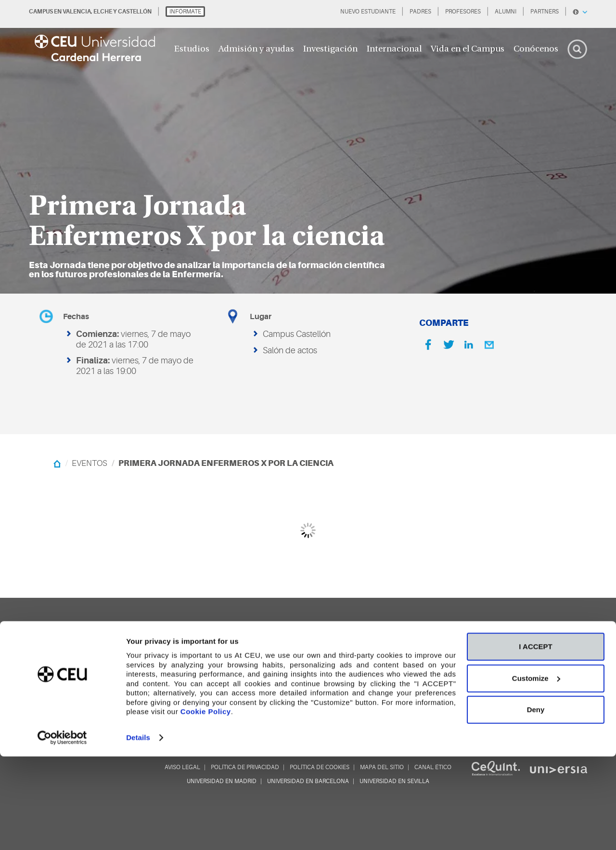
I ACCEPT (535, 740)
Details (138, 831)
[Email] (489, 345)
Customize (536, 772)
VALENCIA (77, 12)
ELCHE (103, 12)
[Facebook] (428, 345)
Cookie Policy (206, 805)
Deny (536, 803)
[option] (308, 147)
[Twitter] (449, 345)
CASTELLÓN (135, 12)
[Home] (57, 463)
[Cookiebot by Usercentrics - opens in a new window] (62, 831)
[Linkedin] (469, 345)
